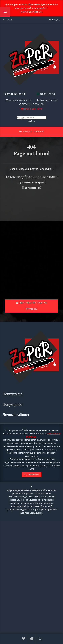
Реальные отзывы (32, 104)
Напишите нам (31, 109)
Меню (8, 20)
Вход (55, 20)
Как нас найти (47, 100)
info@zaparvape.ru (19, 100)
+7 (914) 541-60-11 (14, 94)
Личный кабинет (16, 415)
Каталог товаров (31, 132)
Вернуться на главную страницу (32, 306)
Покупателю (13, 394)
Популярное (13, 404)
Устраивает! (31, 474)
